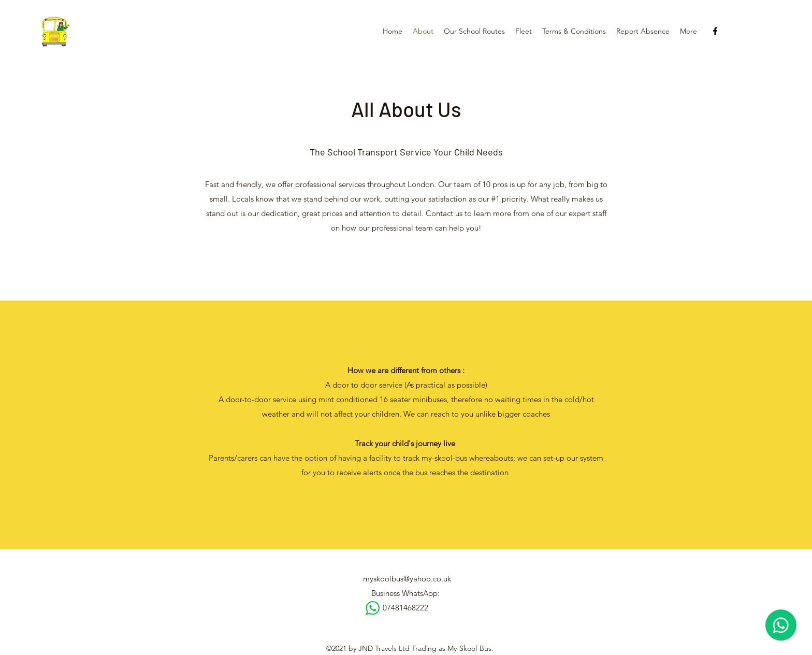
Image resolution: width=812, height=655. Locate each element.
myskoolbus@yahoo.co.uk (407, 579)
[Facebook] (715, 31)
